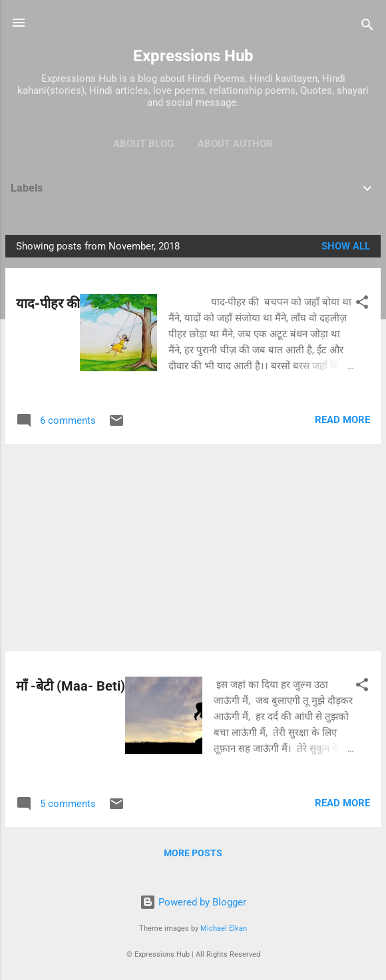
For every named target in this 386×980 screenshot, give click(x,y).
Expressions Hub (193, 56)
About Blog (143, 144)
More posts (193, 853)
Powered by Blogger (193, 902)
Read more (342, 420)
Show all (346, 246)
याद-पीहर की (48, 303)
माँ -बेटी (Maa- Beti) (71, 686)
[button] (362, 304)
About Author (235, 144)
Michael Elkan (224, 928)
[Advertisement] (193, 548)
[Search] (367, 27)
